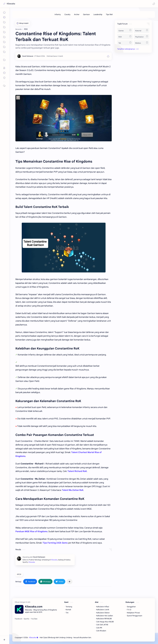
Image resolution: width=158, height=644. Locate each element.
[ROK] (125, 37)
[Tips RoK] (109, 14)
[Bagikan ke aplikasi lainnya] (69, 582)
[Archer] (77, 14)
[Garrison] (86, 14)
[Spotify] (27, 619)
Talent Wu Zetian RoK (73, 490)
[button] (154, 4)
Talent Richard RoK (77, 471)
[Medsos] (142, 43)
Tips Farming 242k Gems (55, 543)
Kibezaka (11, 4)
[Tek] (125, 43)
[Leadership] (98, 14)
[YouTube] (34, 619)
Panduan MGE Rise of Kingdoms (31, 531)
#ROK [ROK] (19, 574)
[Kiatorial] (142, 30)
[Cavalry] (67, 14)
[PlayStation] (142, 37)
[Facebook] (18, 619)
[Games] (125, 30)
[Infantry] (58, 14)
